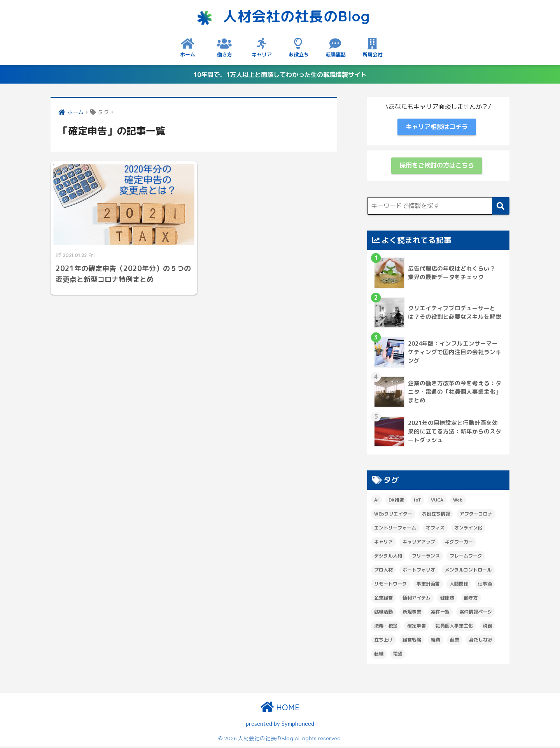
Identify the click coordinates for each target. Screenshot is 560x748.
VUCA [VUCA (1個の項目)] (437, 501)
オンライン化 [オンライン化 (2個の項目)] (468, 529)
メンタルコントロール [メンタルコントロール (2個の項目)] (468, 571)
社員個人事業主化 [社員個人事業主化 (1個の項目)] (454, 627)
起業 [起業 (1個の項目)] (455, 641)
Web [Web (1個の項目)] (458, 501)
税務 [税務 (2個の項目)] (487, 627)
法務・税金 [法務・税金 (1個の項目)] (386, 627)
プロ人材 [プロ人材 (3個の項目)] (383, 571)
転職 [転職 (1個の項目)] (379, 655)
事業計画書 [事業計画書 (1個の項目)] (428, 585)
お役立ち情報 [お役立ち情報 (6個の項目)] (436, 515)
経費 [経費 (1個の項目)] (436, 641)
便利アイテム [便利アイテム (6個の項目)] (416, 599)
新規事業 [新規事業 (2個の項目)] (412, 613)
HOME (280, 709)
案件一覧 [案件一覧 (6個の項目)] (440, 613)
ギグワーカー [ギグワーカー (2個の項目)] (459, 543)
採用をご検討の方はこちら (437, 167)
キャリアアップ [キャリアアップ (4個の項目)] (419, 543)
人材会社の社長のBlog (280, 16)
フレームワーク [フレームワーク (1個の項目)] (466, 557)
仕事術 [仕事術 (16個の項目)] (485, 585)
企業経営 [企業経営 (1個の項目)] (383, 599)
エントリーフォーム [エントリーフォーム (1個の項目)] (395, 529)
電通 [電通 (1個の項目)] (398, 655)
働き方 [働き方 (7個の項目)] (471, 599)
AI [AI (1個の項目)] (376, 501)
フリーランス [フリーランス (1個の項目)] (426, 557)
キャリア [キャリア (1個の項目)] (383, 543)
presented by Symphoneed (280, 725)
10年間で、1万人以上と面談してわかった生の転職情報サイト (280, 74)
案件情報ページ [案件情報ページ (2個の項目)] (476, 613)
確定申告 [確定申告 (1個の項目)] (416, 627)
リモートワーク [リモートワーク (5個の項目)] (390, 585)
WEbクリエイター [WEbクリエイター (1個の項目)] (393, 515)
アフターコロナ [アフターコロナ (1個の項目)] (476, 515)
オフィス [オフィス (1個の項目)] (435, 529)
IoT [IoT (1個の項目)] (417, 501)
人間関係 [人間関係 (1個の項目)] (459, 585)
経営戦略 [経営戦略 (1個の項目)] (412, 641)
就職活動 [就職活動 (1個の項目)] (383, 613)
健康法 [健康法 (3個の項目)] (447, 599)
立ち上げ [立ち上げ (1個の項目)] (383, 641)
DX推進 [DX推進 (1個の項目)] (396, 501)
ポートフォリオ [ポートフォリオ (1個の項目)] (419, 571)
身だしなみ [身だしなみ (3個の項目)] (481, 641)
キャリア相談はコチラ (437, 128)
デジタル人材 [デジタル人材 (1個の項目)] (388, 557)
